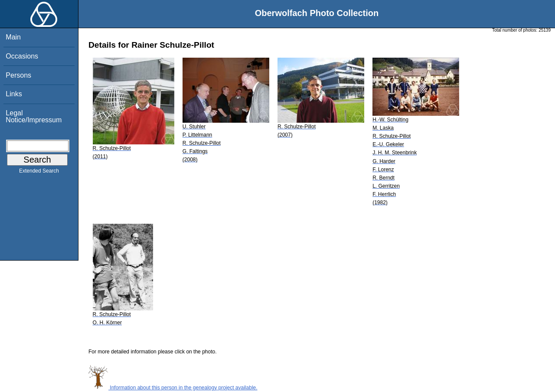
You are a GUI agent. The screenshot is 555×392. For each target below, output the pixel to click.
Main (13, 37)
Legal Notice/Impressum (34, 116)
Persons (18, 75)
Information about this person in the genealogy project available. (173, 388)
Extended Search (39, 173)
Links (14, 94)
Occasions (22, 56)
